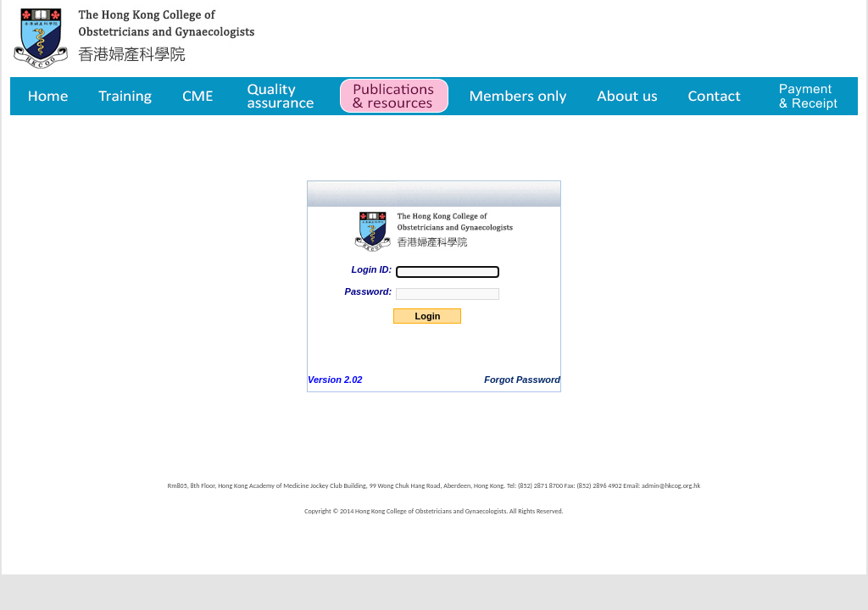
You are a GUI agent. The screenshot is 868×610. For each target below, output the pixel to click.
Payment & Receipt (808, 96)
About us (629, 96)
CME (198, 96)
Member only (518, 96)
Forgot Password (522, 380)
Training (125, 96)
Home (47, 96)
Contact (717, 96)
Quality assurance (282, 96)
